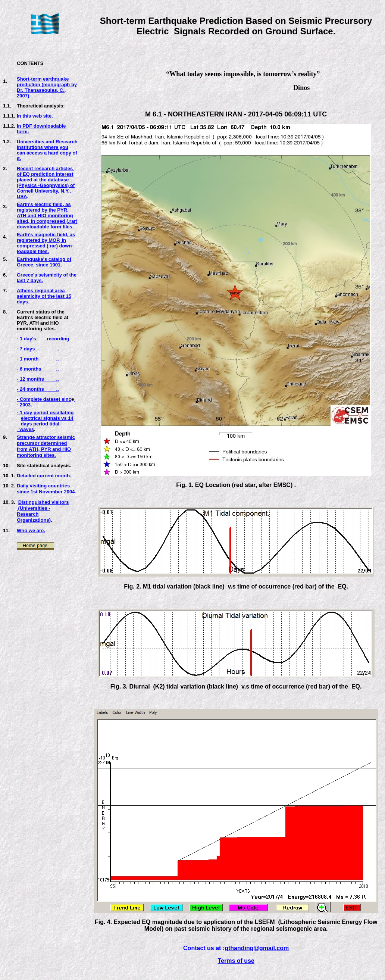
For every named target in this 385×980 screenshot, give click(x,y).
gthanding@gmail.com (257, 948)
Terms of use (236, 961)
